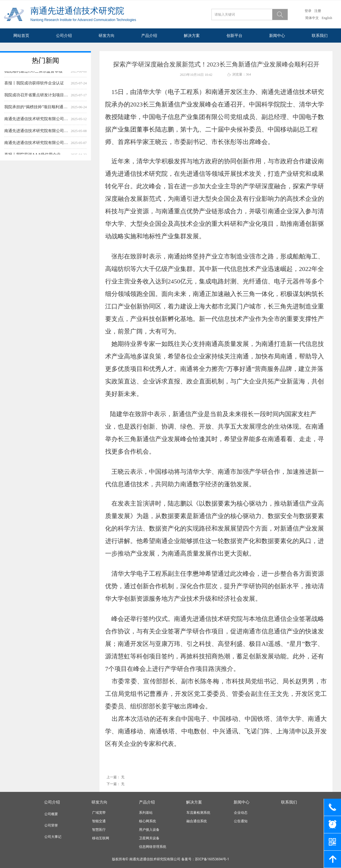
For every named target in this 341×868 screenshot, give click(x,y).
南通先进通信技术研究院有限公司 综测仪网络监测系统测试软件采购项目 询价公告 (36, 121)
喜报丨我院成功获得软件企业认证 (34, 85)
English (327, 18)
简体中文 (312, 18)
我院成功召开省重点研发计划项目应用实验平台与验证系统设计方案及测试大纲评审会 (36, 97)
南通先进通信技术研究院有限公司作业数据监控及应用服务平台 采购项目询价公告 (36, 144)
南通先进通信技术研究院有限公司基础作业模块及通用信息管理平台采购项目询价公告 (36, 133)
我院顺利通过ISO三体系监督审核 (33, 73)
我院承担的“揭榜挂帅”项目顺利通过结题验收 (36, 109)
